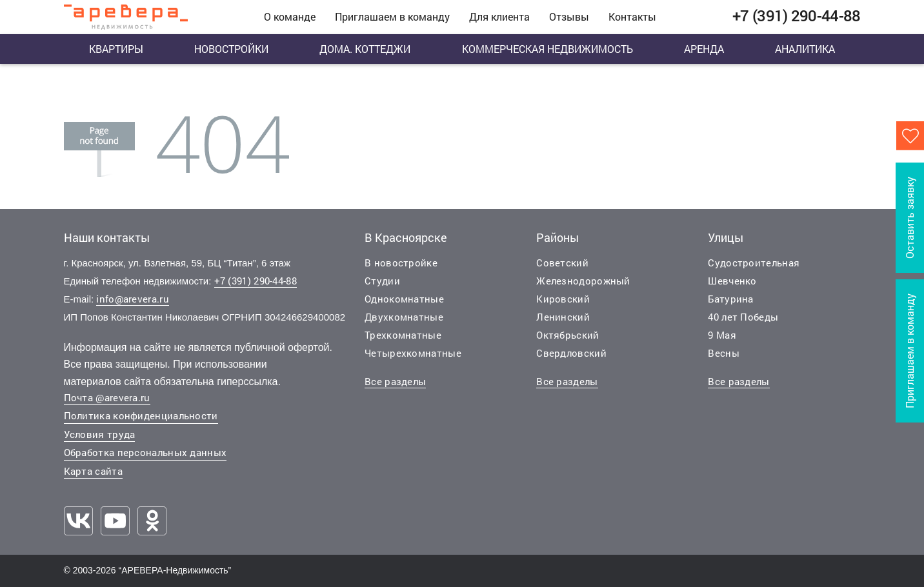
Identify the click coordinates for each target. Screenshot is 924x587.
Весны (724, 353)
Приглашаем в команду (392, 16)
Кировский (563, 299)
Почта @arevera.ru (107, 397)
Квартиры (116, 49)
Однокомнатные (404, 299)
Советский (562, 263)
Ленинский (563, 317)
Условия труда (100, 434)
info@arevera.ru (133, 299)
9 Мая (722, 335)
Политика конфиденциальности (141, 415)
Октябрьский (567, 335)
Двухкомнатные (404, 317)
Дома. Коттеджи (365, 49)
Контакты (632, 16)
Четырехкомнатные (413, 353)
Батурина (730, 299)
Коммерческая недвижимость (547, 49)
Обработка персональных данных (146, 452)
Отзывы (569, 16)
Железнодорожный (583, 281)
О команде (290, 16)
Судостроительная (754, 263)
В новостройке (401, 263)
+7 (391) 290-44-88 (256, 281)
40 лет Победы (743, 317)
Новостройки (231, 49)
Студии (382, 281)
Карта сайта (93, 471)
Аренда (704, 49)
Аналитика (805, 49)
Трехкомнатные (403, 335)
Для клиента (499, 16)
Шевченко (732, 281)
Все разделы (395, 381)
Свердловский (571, 353)
